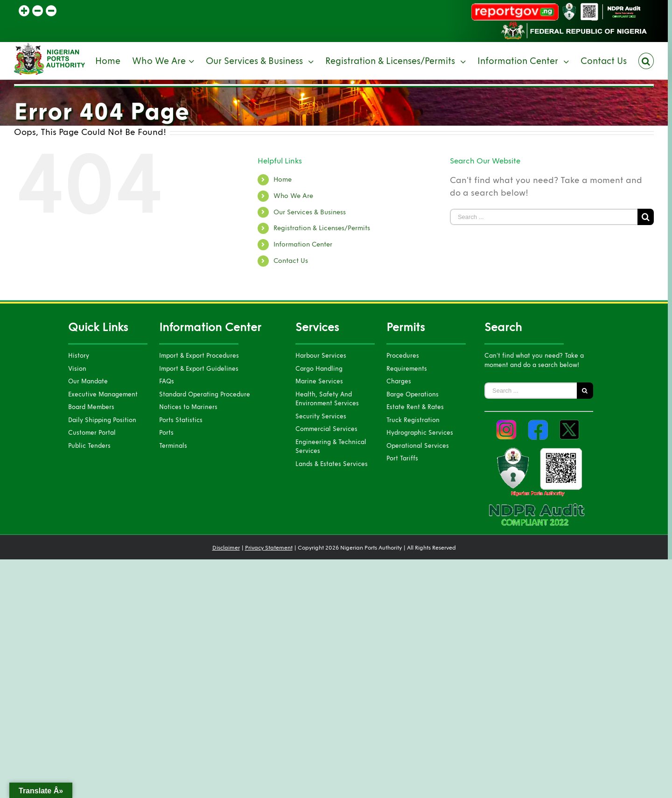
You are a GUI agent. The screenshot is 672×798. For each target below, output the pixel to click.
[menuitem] (114, 61)
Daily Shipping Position (102, 420)
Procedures (403, 356)
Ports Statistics (181, 420)
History (79, 356)
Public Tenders (89, 446)
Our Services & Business (310, 212)
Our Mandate (88, 381)
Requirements (407, 369)
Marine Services (319, 381)
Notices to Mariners (188, 407)
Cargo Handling (319, 369)
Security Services (321, 417)
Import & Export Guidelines (199, 369)
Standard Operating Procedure (205, 395)
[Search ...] (544, 217)
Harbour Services (321, 356)
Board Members (91, 407)
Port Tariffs (402, 459)
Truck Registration (413, 420)
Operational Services (418, 446)
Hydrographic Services (420, 433)
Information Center (303, 244)
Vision (77, 369)
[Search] (646, 61)
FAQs (167, 381)
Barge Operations (413, 395)
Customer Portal (92, 433)
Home (283, 180)
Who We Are (293, 196)
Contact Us (291, 261)
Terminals (173, 446)
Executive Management (103, 395)
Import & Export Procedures (199, 356)
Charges (399, 381)
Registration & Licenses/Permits (322, 228)
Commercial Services (326, 429)
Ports (166, 433)
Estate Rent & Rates (415, 407)
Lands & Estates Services (332, 464)
